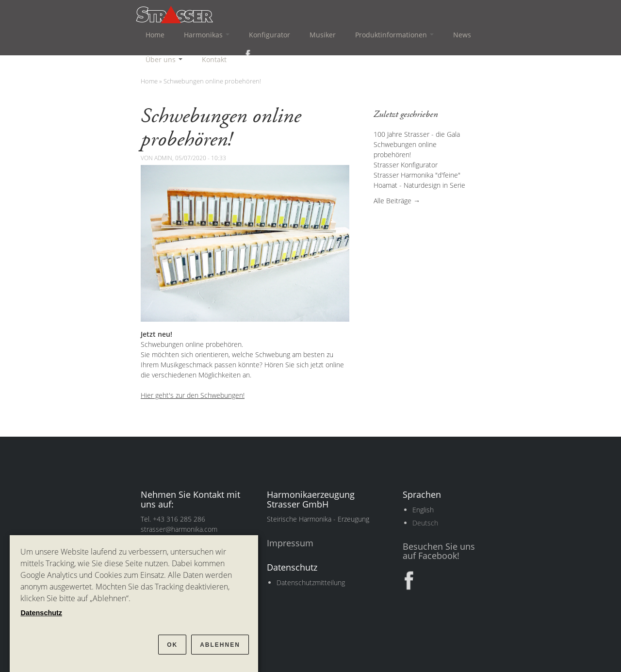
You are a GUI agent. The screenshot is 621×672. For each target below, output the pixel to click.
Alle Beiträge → (397, 201)
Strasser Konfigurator (406, 165)
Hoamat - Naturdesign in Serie (419, 185)
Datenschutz (41, 613)
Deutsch (425, 523)
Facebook (246, 54)
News (462, 35)
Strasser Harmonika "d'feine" (417, 175)
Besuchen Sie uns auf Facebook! (439, 551)
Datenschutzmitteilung (311, 582)
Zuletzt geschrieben (406, 115)
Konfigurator (270, 35)
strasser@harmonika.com (179, 529)
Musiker (323, 35)
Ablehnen (220, 645)
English (423, 510)
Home (155, 35)
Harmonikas (207, 35)
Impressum (290, 543)
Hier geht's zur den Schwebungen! (193, 395)
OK (172, 645)
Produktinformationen (394, 35)
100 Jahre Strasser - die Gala (417, 134)
